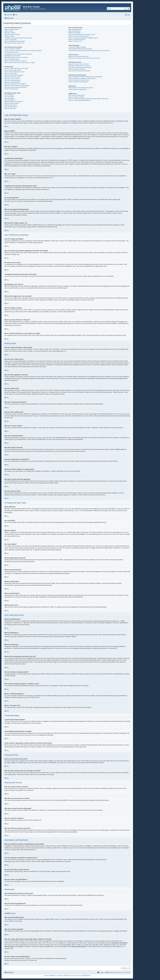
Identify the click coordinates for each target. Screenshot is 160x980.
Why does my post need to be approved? (16, 87)
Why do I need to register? (12, 29)
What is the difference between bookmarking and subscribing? (85, 77)
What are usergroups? (74, 33)
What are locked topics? (11, 107)
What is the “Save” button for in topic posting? (17, 85)
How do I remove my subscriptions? (78, 82)
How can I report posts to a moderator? (15, 84)
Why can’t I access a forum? (12, 79)
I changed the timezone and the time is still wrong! (18, 54)
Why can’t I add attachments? (12, 80)
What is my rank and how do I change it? (15, 61)
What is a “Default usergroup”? (77, 40)
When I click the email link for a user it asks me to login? (20, 63)
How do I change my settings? (13, 49)
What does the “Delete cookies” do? (14, 43)
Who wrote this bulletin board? (77, 95)
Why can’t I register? (10, 33)
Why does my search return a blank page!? (80, 67)
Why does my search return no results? (79, 66)
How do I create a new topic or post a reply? (16, 68)
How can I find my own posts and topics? (79, 71)
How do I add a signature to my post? (15, 72)
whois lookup (8, 943)
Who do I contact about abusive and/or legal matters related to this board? (88, 99)
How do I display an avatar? (12, 59)
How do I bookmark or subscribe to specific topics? (82, 78)
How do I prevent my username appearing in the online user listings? (23, 51)
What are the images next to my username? (16, 57)
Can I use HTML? (9, 96)
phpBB (59, 288)
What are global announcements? (14, 102)
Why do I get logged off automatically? (15, 41)
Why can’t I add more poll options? (14, 75)
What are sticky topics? (11, 105)
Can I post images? (10, 100)
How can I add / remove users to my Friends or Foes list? (84, 58)
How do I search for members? (77, 69)
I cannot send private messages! (77, 47)
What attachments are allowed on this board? (81, 88)
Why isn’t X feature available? (76, 97)
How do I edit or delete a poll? (13, 77)
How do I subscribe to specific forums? (79, 80)
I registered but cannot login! (12, 34)
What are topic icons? (10, 108)
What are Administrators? (75, 29)
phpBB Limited (54, 919)
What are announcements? (12, 103)
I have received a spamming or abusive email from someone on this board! (89, 51)
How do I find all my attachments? (78, 89)
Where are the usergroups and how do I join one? (82, 34)
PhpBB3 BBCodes (86, 976)
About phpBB (8, 921)
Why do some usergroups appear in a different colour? (83, 38)
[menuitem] (15, 15)
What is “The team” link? (75, 41)
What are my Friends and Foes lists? (78, 56)
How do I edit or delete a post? (13, 70)
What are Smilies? (9, 98)
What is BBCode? (9, 95)
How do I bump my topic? (11, 89)
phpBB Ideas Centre (84, 931)
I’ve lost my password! (10, 40)
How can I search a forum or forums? (78, 64)
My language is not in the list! (12, 56)
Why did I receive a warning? (12, 82)
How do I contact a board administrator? (79, 100)
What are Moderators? (74, 31)
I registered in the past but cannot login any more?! (18, 38)
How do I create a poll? (11, 74)
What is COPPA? (9, 31)
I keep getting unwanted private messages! (80, 49)
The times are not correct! (11, 52)
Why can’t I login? (9, 36)
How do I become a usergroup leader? (79, 36)
